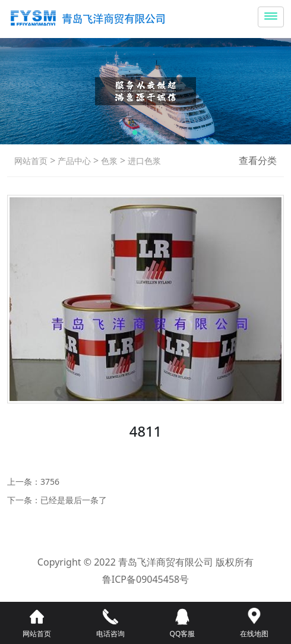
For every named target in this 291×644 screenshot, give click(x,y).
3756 (50, 482)
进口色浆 (143, 161)
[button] (135, 132)
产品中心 (73, 161)
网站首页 (31, 161)
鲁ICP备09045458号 (145, 579)
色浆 (108, 161)
